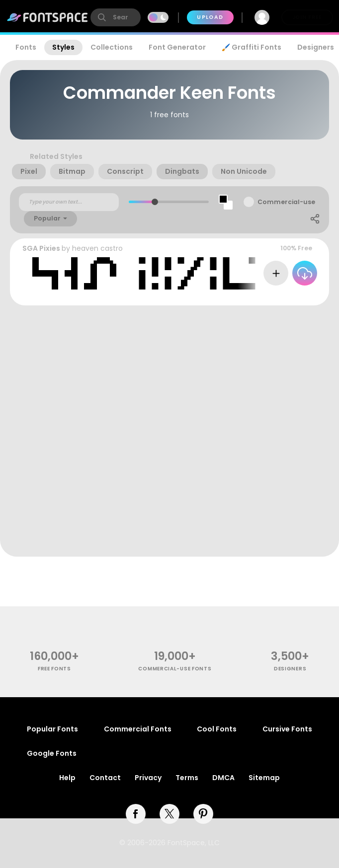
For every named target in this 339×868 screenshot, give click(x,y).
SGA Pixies (41, 248)
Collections (112, 47)
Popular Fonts (52, 729)
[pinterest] (203, 814)
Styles (63, 47)
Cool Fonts (217, 729)
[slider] (155, 202)
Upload (210, 17)
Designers (290, 669)
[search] (116, 17)
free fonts (54, 669)
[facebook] (136, 814)
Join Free (307, 17)
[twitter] (169, 814)
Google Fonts (52, 753)
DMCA (223, 778)
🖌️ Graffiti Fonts (252, 47)
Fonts (26, 47)
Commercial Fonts (138, 729)
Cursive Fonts (287, 729)
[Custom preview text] (69, 202)
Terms (187, 778)
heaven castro (97, 248)
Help (67, 778)
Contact (105, 778)
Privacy (148, 778)
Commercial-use (286, 202)
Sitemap (264, 778)
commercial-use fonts (175, 669)
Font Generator (177, 47)
